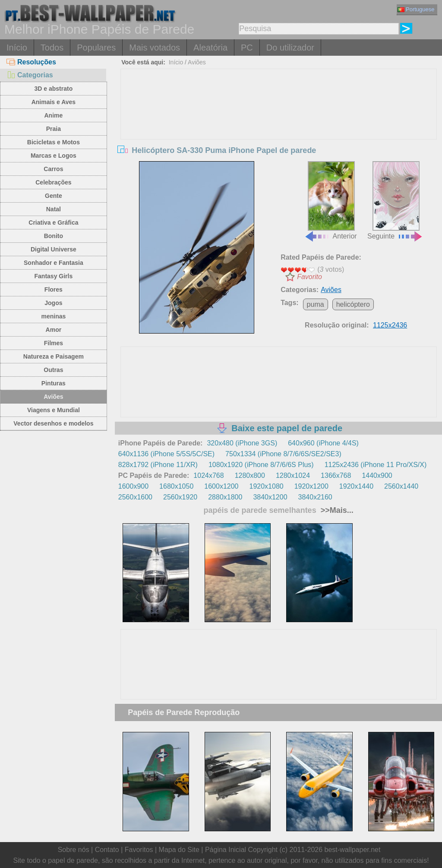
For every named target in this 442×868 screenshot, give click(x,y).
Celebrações (53, 182)
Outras (53, 370)
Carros (53, 169)
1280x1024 (293, 475)
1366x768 (336, 475)
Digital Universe (54, 249)
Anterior (331, 201)
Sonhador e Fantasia (54, 263)
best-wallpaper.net (353, 850)
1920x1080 (266, 486)
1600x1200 (221, 486)
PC (247, 48)
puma (316, 304)
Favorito (309, 277)
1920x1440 (356, 486)
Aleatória (210, 48)
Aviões (53, 397)
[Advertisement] (279, 134)
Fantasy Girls (54, 276)
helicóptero (353, 304)
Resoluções (31, 62)
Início (17, 48)
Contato (107, 850)
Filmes (54, 343)
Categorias (30, 75)
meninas (53, 316)
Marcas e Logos (54, 156)
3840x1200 (270, 497)
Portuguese (416, 9)
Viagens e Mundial (54, 410)
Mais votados (155, 48)
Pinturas (54, 383)
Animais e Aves (54, 102)
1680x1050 (176, 486)
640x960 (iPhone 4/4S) (323, 443)
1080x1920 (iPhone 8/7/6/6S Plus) (261, 465)
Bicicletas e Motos (54, 142)
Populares (96, 48)
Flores (54, 289)
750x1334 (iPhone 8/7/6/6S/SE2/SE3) (283, 454)
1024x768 (208, 475)
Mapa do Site (179, 850)
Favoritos (139, 850)
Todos (52, 48)
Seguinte (395, 201)
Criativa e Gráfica (53, 223)
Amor (54, 330)
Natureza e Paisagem (54, 356)
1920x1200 (311, 486)
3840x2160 (315, 497)
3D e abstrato (54, 89)
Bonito (54, 236)
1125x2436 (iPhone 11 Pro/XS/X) (376, 465)
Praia (54, 129)
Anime (53, 115)
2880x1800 (225, 497)
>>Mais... (336, 510)
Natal (54, 209)
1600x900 (133, 486)
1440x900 (377, 475)
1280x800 (250, 475)
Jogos (53, 303)
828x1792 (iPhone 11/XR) (158, 465)
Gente (54, 196)
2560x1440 (401, 486)
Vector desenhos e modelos (53, 423)
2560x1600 (135, 497)
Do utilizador (290, 48)
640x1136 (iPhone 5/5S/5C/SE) (166, 454)
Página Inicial (226, 850)
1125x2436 (390, 325)
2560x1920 (180, 497)
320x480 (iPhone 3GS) (242, 443)
